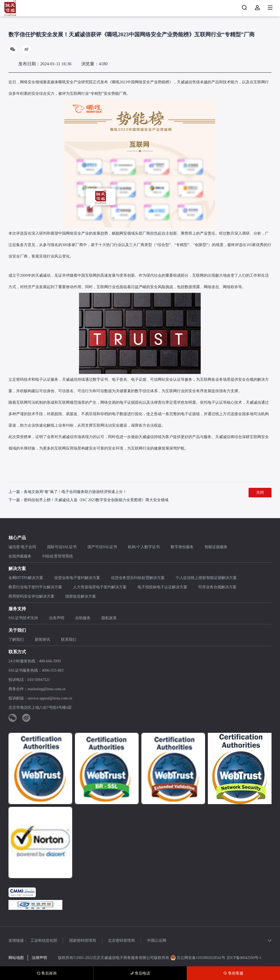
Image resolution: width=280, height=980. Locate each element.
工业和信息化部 (44, 941)
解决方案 (17, 569)
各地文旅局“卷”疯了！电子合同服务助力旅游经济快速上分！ (75, 492)
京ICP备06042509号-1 (245, 958)
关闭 (260, 493)
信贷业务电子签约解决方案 (77, 578)
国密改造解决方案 (81, 597)
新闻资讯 (42, 640)
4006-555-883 (53, 671)
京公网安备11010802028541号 (199, 958)
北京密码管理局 (125, 941)
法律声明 (39, 958)
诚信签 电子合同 (22, 547)
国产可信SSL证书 (102, 547)
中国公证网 (162, 941)
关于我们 (17, 631)
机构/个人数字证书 (144, 547)
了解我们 (16, 640)
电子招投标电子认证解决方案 (162, 587)
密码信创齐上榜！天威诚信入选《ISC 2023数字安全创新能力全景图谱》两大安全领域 (96, 500)
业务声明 (57, 618)
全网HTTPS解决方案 (26, 578)
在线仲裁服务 (20, 557)
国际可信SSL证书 (62, 547)
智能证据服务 (216, 547)
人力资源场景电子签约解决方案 (100, 587)
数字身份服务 (182, 547)
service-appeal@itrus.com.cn (50, 699)
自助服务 (83, 618)
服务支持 (17, 609)
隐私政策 (109, 618)
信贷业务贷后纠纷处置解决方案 (138, 578)
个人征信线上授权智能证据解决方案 (206, 578)
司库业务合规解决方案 (217, 587)
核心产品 (17, 538)
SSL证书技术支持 (23, 618)
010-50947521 (39, 680)
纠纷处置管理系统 (58, 557)
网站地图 (16, 958)
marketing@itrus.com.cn (47, 689)
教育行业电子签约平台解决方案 (35, 587)
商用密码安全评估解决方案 (31, 597)
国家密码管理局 (84, 941)
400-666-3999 (50, 661)
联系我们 (69, 640)
